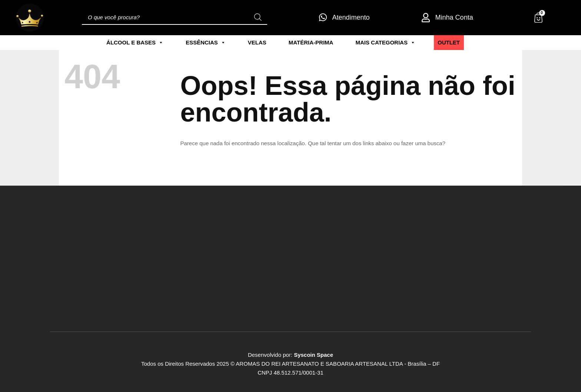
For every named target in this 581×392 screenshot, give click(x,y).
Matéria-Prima (311, 42)
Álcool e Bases (135, 43)
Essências (206, 43)
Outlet (449, 43)
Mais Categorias (385, 43)
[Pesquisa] (258, 17)
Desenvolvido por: (290, 355)
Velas (257, 42)
